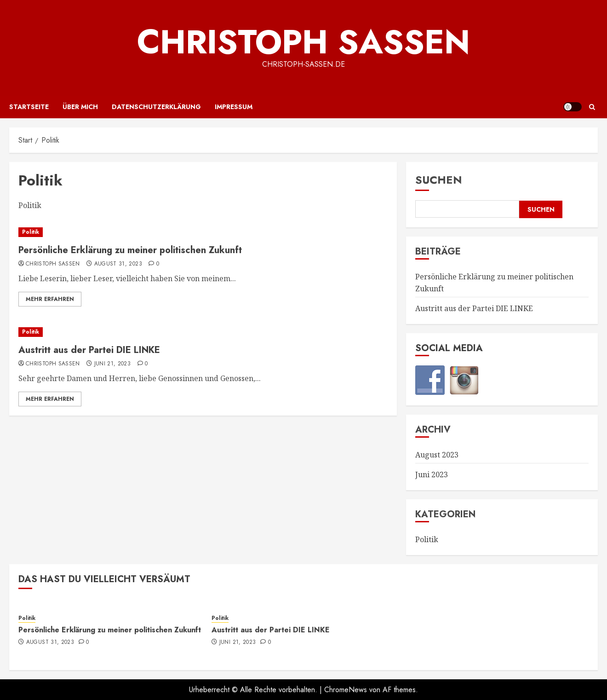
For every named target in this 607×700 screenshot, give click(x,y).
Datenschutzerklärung (156, 107)
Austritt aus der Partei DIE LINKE (89, 350)
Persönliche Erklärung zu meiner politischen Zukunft (130, 250)
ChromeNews (346, 690)
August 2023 (437, 455)
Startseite (29, 107)
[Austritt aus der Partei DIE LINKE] (203, 332)
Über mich (80, 107)
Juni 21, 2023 (113, 364)
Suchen (439, 180)
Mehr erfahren (50, 299)
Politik (31, 232)
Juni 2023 (432, 474)
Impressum (234, 107)
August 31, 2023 (118, 264)
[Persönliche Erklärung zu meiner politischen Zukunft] (203, 232)
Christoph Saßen (303, 42)
